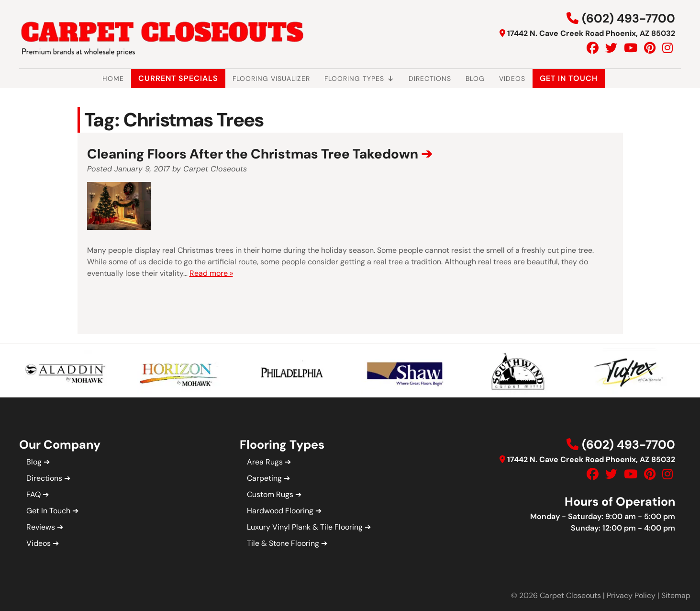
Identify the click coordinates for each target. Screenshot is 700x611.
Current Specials (178, 78)
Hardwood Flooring (280, 511)
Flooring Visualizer (271, 79)
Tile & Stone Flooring (283, 543)
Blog (475, 79)
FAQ (33, 494)
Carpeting (264, 478)
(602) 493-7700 (628, 18)
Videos (512, 79)
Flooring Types (359, 79)
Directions (430, 79)
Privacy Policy (631, 595)
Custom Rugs (270, 494)
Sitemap (676, 595)
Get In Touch (569, 78)
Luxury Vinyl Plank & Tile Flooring (305, 527)
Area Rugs (265, 462)
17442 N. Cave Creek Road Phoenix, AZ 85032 (591, 33)
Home (113, 79)
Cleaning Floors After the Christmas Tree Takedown (253, 154)
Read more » (211, 273)
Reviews (41, 527)
